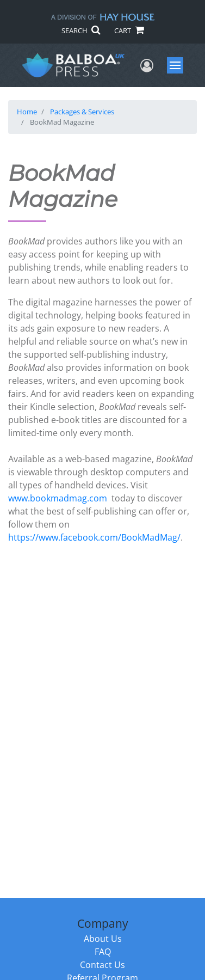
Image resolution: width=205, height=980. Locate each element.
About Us (103, 939)
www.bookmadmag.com (58, 498)
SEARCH (81, 30)
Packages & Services (82, 112)
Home (27, 112)
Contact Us (102, 965)
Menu (176, 65)
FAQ (103, 952)
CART (129, 30)
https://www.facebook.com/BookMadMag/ (94, 537)
